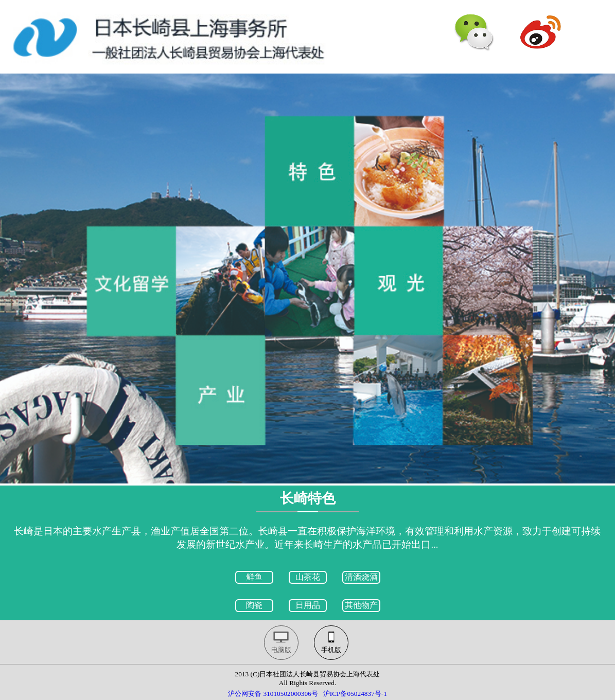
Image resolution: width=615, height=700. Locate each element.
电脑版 (281, 650)
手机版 (331, 650)
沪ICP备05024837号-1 (355, 694)
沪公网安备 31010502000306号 (273, 694)
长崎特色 (308, 498)
